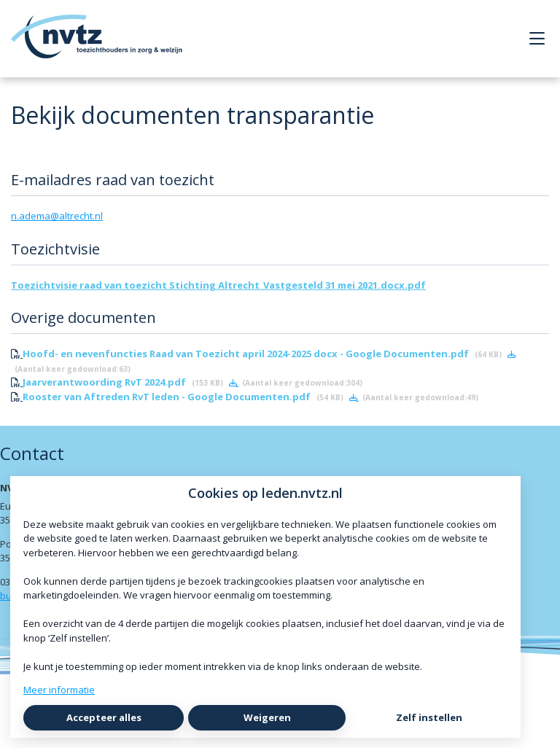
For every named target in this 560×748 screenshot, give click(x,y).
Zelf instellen (429, 717)
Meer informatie (59, 690)
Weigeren (267, 717)
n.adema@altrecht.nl (57, 216)
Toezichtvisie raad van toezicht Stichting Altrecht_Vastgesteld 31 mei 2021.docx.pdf (218, 285)
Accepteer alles (104, 717)
